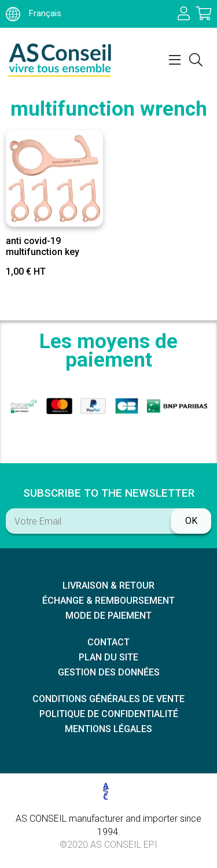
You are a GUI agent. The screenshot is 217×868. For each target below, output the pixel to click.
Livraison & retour (108, 586)
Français (34, 13)
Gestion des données (109, 672)
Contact (108, 642)
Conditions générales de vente (108, 699)
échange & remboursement (108, 601)
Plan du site (108, 657)
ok (191, 521)
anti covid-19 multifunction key (43, 246)
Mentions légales (108, 729)
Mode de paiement (108, 616)
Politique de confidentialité (109, 714)
